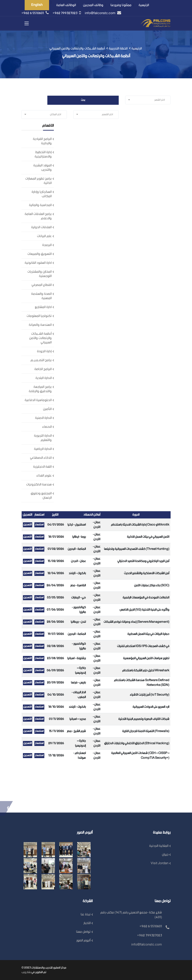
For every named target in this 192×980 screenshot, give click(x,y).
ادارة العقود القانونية (38, 263)
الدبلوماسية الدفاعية (38, 400)
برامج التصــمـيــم (41, 360)
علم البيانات (44, 236)
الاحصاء (47, 427)
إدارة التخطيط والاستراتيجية (43, 154)
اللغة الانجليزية (42, 467)
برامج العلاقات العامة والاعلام (38, 216)
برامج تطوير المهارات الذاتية (38, 181)
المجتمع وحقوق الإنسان (41, 496)
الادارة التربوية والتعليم (43, 438)
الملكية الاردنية (159, 846)
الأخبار (87, 923)
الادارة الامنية (43, 418)
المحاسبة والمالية (40, 205)
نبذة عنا (86, 914)
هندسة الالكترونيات (39, 484)
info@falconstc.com (100, 13)
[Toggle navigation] (27, 24)
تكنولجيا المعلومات (39, 316)
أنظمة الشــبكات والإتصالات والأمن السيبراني (40, 338)
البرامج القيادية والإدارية (42, 141)
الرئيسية (144, 5)
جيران (165, 855)
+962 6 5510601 (33, 13)
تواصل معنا (83, 932)
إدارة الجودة (44, 351)
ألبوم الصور (83, 940)
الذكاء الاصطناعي (41, 458)
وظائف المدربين (93, 5)
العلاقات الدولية (41, 227)
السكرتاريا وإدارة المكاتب (42, 194)
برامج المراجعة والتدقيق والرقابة (40, 389)
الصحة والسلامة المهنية (41, 296)
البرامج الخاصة (43, 369)
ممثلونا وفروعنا (121, 5)
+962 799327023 (65, 13)
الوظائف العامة (66, 5)
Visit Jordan (160, 863)
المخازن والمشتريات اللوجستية (40, 274)
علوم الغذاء (44, 476)
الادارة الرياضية (43, 449)
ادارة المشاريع (43, 307)
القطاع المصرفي (42, 285)
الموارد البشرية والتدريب (42, 168)
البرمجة (47, 245)
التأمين (47, 409)
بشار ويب (26, 972)
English (37, 5)
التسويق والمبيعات (40, 254)
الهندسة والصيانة (40, 325)
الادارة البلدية (44, 378)
